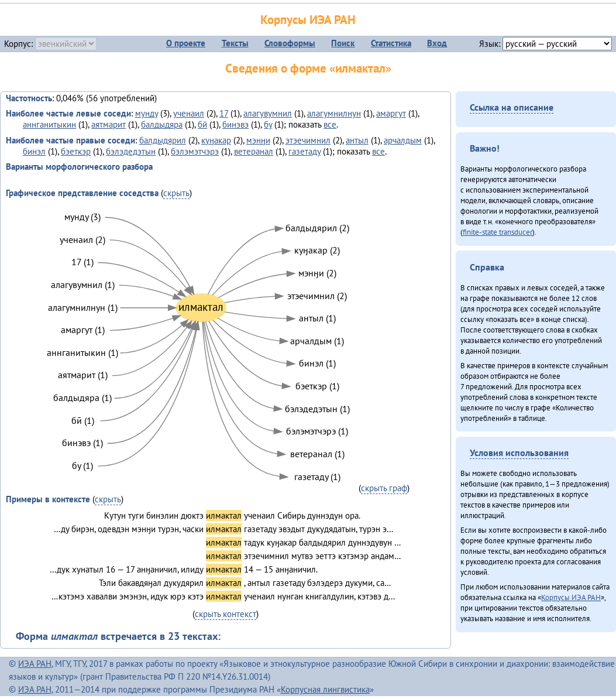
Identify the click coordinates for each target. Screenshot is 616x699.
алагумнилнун (334, 113)
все (330, 124)
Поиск (343, 43)
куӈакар (216, 140)
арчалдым (403, 140)
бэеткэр (76, 151)
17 (224, 113)
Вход (437, 43)
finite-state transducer (498, 232)
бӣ (202, 124)
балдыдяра (162, 124)
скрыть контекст (226, 614)
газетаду (304, 151)
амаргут (391, 113)
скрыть (176, 193)
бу (268, 124)
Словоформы (290, 43)
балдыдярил (163, 140)
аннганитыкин (49, 124)
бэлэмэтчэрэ (195, 151)
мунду (147, 113)
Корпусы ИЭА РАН (308, 20)
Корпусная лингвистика (325, 689)
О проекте (186, 43)
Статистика (391, 43)
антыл (357, 140)
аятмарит (109, 124)
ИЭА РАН (35, 664)
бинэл (34, 151)
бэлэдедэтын (131, 151)
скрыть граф (384, 488)
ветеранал (254, 151)
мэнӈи (258, 140)
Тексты (235, 43)
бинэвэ (235, 124)
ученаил (189, 113)
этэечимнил (308, 140)
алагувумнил (268, 113)
